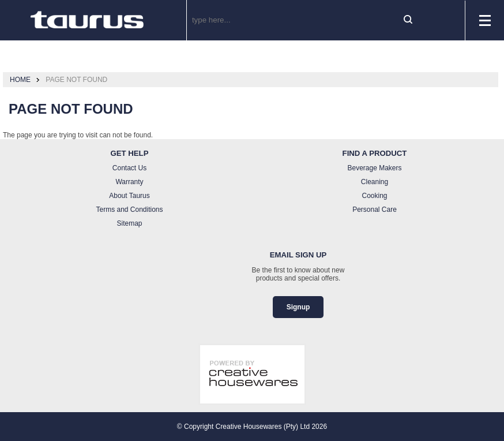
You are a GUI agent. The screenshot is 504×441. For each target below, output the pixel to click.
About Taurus (129, 196)
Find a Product (375, 153)
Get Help (130, 153)
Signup (298, 307)
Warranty (129, 182)
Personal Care (375, 210)
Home (20, 80)
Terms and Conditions (129, 210)
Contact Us (129, 168)
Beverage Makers (374, 168)
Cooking (374, 196)
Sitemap (129, 223)
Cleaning (375, 182)
